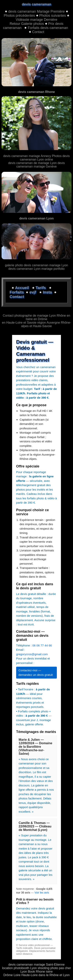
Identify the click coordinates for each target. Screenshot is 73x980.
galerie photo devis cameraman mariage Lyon (36, 265)
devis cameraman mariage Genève (41, 165)
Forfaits (17, 292)
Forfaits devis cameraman (46, 28)
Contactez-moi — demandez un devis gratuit (36, 673)
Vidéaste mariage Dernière (37, 20)
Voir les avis (42, 893)
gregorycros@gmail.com (32, 654)
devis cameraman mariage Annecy (27, 156)
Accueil (22, 288)
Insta (47, 292)
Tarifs (41, 288)
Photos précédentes (19, 16)
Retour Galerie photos (27, 24)
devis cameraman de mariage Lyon (33, 163)
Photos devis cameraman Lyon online (45, 158)
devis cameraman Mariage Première (36, 11)
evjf (33, 292)
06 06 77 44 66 (42, 645)
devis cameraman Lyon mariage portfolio (36, 269)
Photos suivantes (53, 16)
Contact (36, 32)
